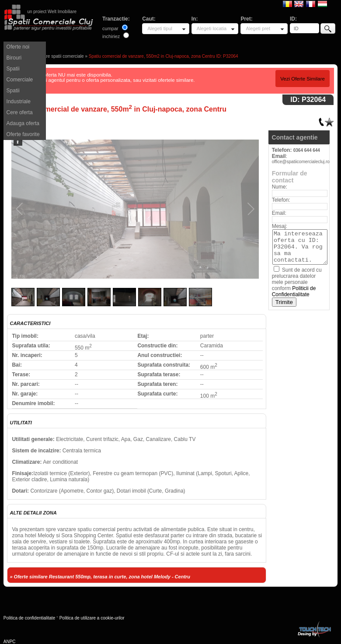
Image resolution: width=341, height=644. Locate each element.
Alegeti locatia (212, 28)
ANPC (10, 642)
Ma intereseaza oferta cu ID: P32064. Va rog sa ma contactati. (300, 247)
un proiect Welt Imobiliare (52, 12)
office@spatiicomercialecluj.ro (301, 162)
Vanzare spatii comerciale (59, 56)
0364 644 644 (307, 150)
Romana (287, 3)
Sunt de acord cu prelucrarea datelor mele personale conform (297, 282)
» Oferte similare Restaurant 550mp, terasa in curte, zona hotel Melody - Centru (100, 577)
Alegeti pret (258, 28)
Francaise (311, 3)
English (299, 3)
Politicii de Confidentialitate (294, 291)
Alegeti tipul (160, 28)
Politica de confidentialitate (29, 618)
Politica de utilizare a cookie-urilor (92, 618)
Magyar (322, 3)
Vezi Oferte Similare (303, 79)
